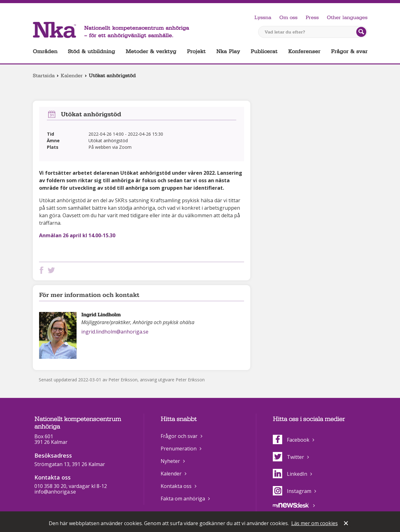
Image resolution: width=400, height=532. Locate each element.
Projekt (196, 51)
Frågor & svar (349, 51)
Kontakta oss (176, 486)
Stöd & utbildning (91, 51)
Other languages (347, 18)
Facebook (291, 440)
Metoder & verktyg (151, 51)
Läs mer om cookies (315, 523)
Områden (45, 51)
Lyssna (263, 18)
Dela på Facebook (43, 270)
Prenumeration (179, 449)
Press (312, 18)
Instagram (292, 491)
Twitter (288, 457)
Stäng (347, 524)
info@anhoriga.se (55, 492)
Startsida (44, 76)
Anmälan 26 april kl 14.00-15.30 (77, 235)
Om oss (288, 18)
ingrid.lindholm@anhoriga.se (115, 332)
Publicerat (264, 51)
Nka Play (228, 51)
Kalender (72, 76)
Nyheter (170, 461)
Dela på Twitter (52, 270)
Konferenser (304, 51)
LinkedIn (290, 474)
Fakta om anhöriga (183, 499)
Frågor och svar (179, 436)
